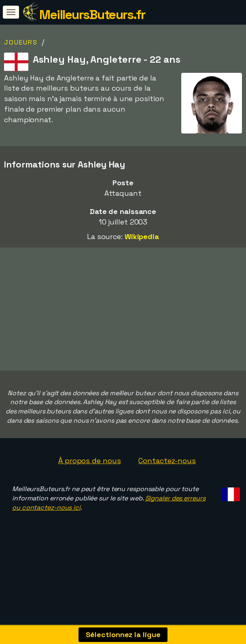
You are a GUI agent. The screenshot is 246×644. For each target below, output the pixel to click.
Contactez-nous (167, 480)
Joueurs (21, 42)
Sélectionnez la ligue (123, 634)
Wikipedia (142, 236)
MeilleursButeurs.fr (92, 15)
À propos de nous (89, 480)
